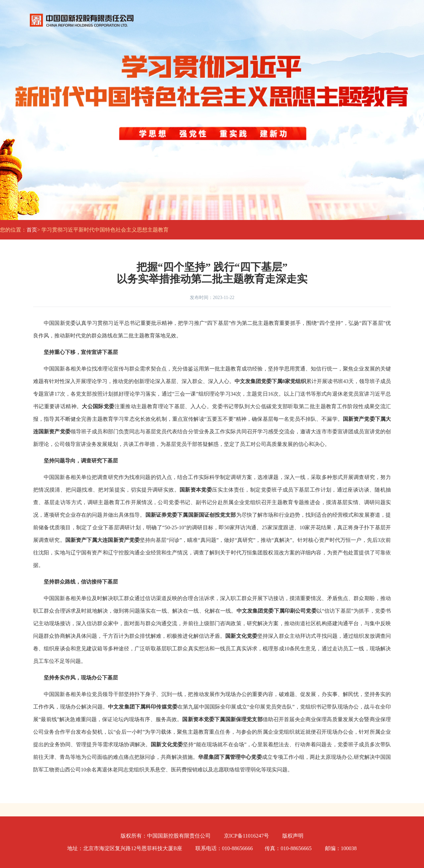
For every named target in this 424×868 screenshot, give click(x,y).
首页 (32, 230)
